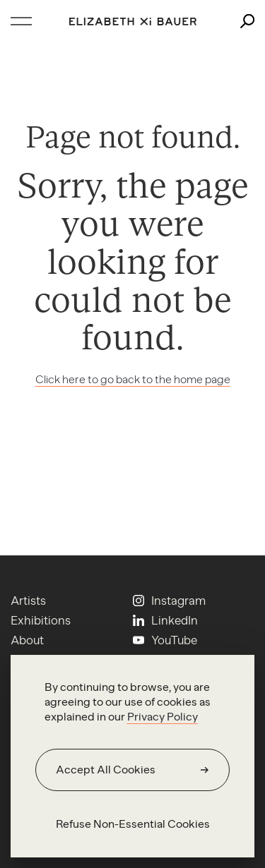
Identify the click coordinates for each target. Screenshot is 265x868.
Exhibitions (41, 620)
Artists (28, 601)
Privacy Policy (163, 717)
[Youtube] (165, 640)
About (27, 640)
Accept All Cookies (106, 770)
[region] (132, 756)
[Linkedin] (165, 620)
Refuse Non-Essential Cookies (133, 824)
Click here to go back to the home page (133, 379)
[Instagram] (169, 601)
